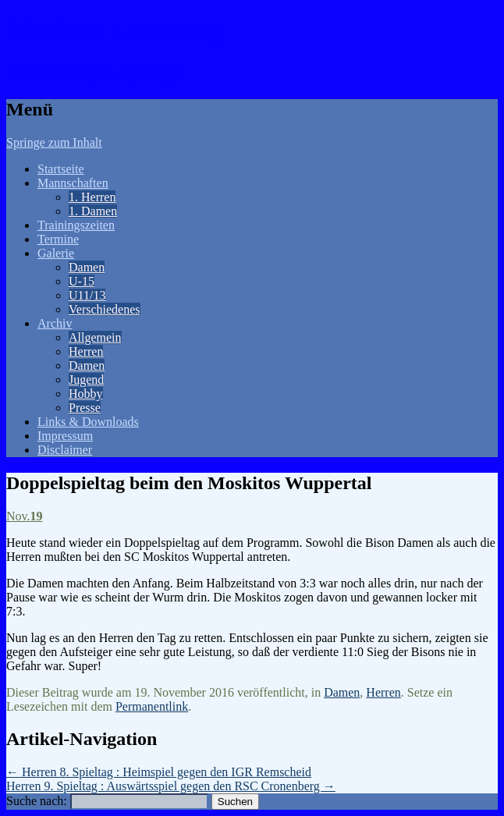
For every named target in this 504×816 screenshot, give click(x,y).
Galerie (56, 253)
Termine (58, 239)
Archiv (55, 323)
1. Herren (92, 197)
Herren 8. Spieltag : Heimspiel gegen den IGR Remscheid (159, 772)
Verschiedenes (105, 309)
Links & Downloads (88, 422)
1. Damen (93, 211)
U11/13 (87, 295)
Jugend (86, 380)
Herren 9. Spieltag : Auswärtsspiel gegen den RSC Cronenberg (171, 786)
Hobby (86, 394)
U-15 (82, 281)
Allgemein (95, 337)
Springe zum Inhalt (54, 142)
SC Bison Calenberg (114, 30)
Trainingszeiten (76, 225)
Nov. (25, 516)
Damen (87, 267)
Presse (85, 408)
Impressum (65, 436)
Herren (86, 351)
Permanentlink (152, 706)
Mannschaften (73, 183)
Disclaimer (65, 450)
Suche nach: (37, 801)
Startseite (61, 169)
